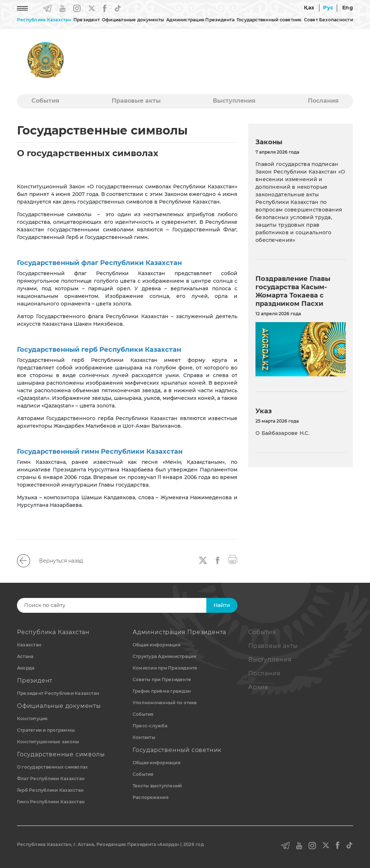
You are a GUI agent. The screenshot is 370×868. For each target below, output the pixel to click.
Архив (258, 687)
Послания (323, 101)
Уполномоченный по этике (165, 703)
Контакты (144, 737)
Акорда (26, 668)
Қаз (309, 8)
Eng (348, 8)
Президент (87, 20)
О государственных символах (52, 767)
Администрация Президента (200, 20)
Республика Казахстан (44, 20)
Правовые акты (136, 101)
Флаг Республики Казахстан (51, 779)
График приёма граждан (162, 691)
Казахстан (29, 645)
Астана (25, 656)
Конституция (32, 719)
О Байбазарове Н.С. (283, 433)
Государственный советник (269, 20)
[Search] (121, 605)
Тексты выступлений (157, 786)
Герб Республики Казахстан (50, 790)
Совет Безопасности (328, 20)
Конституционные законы (48, 742)
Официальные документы (133, 20)
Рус (328, 8)
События (45, 101)
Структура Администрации (165, 656)
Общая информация (156, 645)
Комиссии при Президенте (165, 668)
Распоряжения (150, 797)
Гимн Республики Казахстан (51, 802)
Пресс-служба (150, 726)
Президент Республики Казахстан (58, 693)
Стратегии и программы (46, 730)
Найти (222, 605)
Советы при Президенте (162, 679)
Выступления (234, 101)
